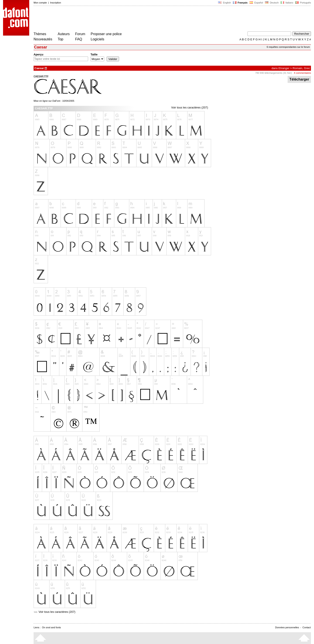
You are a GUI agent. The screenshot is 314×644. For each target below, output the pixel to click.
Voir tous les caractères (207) (190, 107)
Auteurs (64, 34)
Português (303, 3)
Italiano (287, 3)
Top (60, 39)
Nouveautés (43, 39)
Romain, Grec (301, 68)
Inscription (56, 3)
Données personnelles (287, 627)
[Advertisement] (113, 19)
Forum (80, 34)
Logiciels (97, 39)
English (224, 3)
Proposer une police (106, 34)
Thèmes (40, 34)
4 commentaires (302, 73)
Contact (307, 627)
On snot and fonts (52, 627)
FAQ (79, 39)
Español (256, 3)
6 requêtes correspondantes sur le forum (288, 47)
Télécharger (299, 79)
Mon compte (40, 3)
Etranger (284, 68)
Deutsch (272, 3)
